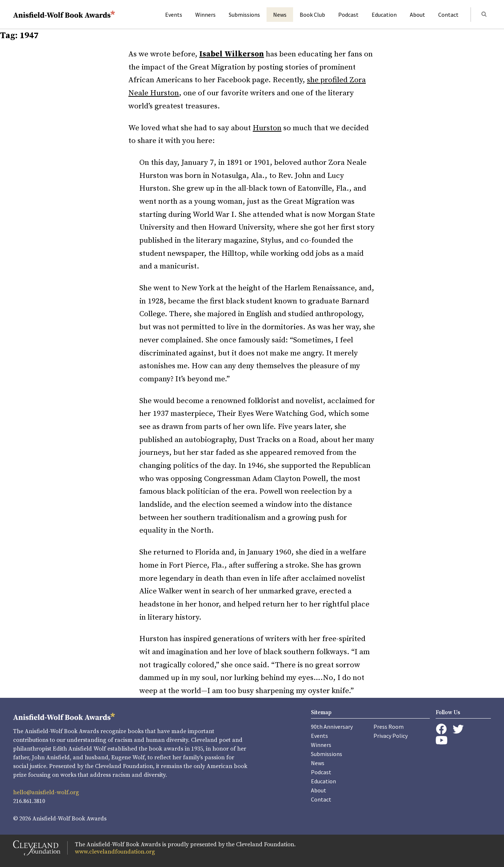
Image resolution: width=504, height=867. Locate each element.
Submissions (244, 15)
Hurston (267, 128)
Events (174, 15)
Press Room (389, 727)
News (280, 15)
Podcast (348, 15)
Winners (205, 15)
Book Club (312, 15)
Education (384, 15)
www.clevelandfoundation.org (115, 852)
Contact (448, 15)
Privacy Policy (391, 736)
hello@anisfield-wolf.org (46, 792)
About (417, 15)
